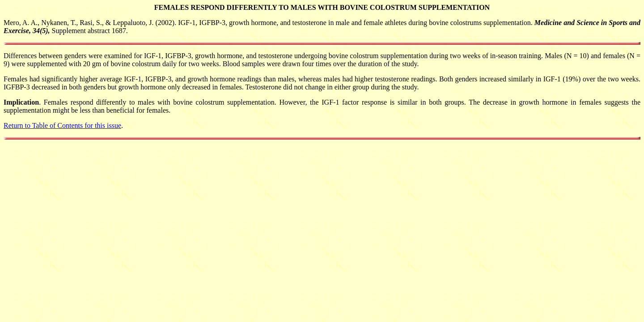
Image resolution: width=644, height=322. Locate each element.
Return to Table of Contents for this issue (62, 125)
